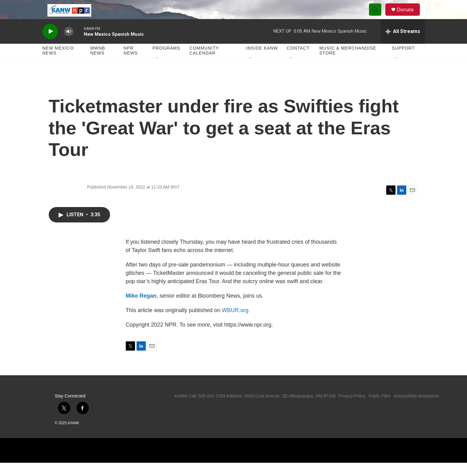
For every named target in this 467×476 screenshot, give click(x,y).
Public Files (379, 409)
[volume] (69, 45)
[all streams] (403, 45)
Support (403, 62)
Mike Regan (141, 309)
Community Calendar (204, 64)
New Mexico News (58, 64)
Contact (298, 62)
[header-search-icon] (378, 16)
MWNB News (98, 64)
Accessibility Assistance (416, 409)
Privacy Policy (352, 409)
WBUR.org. (236, 323)
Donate (409, 16)
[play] (50, 45)
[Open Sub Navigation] (157, 71)
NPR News (131, 64)
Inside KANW (262, 62)
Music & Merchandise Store (348, 64)
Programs (166, 62)
